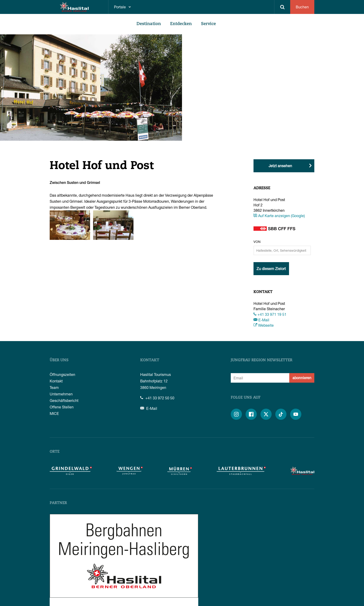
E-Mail (261, 320)
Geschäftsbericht (64, 400)
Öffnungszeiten (62, 374)
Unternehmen (61, 394)
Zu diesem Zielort (271, 269)
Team (54, 387)
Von (257, 242)
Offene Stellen (62, 407)
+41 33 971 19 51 (270, 314)
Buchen (302, 7)
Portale (120, 7)
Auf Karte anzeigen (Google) (279, 216)
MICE (54, 413)
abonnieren (302, 378)
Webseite (264, 325)
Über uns (59, 360)
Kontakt (56, 381)
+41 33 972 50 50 (157, 398)
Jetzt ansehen (280, 166)
